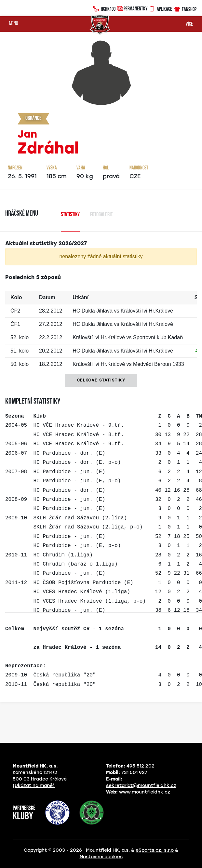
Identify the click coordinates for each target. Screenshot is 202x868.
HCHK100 (104, 8)
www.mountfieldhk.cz (145, 792)
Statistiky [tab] (70, 215)
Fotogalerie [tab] (101, 215)
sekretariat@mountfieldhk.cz (141, 786)
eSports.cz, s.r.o (155, 850)
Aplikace (160, 8)
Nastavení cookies (101, 857)
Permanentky (132, 8)
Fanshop (185, 8)
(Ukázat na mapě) (34, 786)
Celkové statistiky (101, 380)
